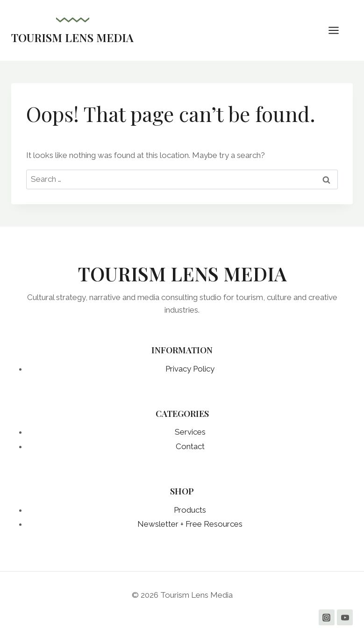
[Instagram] (327, 617)
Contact (190, 446)
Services (190, 432)
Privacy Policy (190, 369)
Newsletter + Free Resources (190, 524)
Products (190, 510)
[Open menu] (338, 30)
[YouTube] (345, 617)
